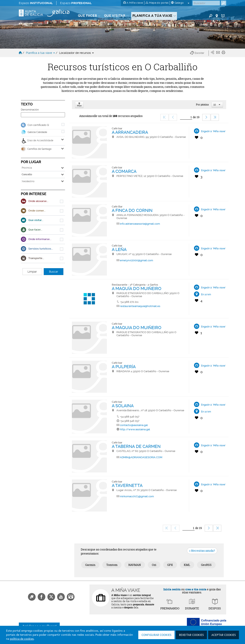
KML (187, 565)
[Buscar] (206, 3)
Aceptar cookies (224, 635)
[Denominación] (43, 115)
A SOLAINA (123, 406)
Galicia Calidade (37, 132)
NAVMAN (135, 565)
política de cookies (22, 639)
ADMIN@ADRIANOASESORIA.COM (141, 457)
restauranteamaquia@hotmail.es (140, 306)
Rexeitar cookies (191, 635)
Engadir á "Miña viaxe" (214, 131)
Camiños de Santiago (36, 149)
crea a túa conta (196, 589)
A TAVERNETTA (127, 485)
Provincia (27, 168)
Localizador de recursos (76, 53)
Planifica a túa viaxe (41, 53)
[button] (199, 53)
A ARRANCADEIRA (130, 132)
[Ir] (186, 117)
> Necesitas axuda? (202, 551)
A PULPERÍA (124, 367)
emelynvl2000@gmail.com (136, 260)
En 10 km (206, 294)
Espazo (36, 3)
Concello (27, 174)
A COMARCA (124, 171)
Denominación (30, 110)
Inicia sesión (172, 589)
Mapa (79, 105)
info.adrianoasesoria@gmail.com (140, 224)
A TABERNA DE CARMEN (136, 446)
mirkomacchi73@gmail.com (137, 496)
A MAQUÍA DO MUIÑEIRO (137, 289)
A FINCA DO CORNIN (132, 210)
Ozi (154, 565)
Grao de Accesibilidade (37, 141)
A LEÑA (119, 249)
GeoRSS (206, 565)
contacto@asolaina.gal (134, 425)
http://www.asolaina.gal (135, 429)
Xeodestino (28, 181)
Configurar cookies (156, 635)
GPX (170, 565)
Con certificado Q (38, 125)
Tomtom (112, 565)
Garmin (90, 565)
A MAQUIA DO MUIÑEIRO (137, 328)
